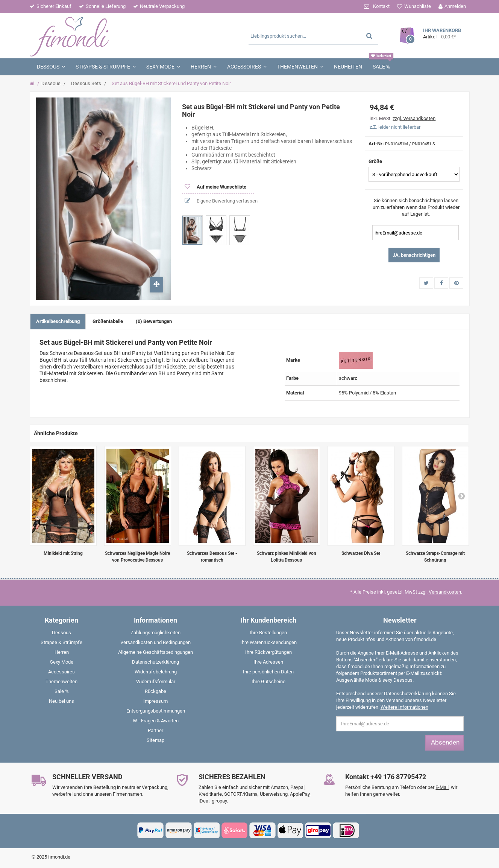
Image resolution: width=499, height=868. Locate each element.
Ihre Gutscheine (268, 681)
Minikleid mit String (63, 553)
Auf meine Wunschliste (221, 187)
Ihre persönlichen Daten (268, 672)
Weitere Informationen (404, 707)
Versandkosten (445, 592)
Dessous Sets (86, 83)
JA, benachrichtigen (414, 255)
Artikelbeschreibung (58, 321)
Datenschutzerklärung (155, 662)
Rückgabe (155, 691)
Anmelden (455, 6)
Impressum (155, 701)
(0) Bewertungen (154, 321)
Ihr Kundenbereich (268, 620)
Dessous (51, 83)
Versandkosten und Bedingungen (155, 642)
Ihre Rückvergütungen (268, 652)
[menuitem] (62, 634)
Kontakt (381, 6)
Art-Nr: (376, 144)
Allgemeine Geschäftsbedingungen (155, 652)
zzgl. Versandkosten (414, 118)
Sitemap (155, 740)
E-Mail (442, 787)
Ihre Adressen (268, 662)
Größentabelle (108, 321)
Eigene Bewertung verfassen (227, 201)
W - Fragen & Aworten (156, 721)
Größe (376, 161)
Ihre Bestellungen (268, 633)
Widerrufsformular (156, 681)
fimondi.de (59, 857)
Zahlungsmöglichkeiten (155, 633)
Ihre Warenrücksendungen (268, 642)
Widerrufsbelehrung (156, 672)
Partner (155, 730)
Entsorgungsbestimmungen (156, 711)
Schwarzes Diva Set (361, 553)
